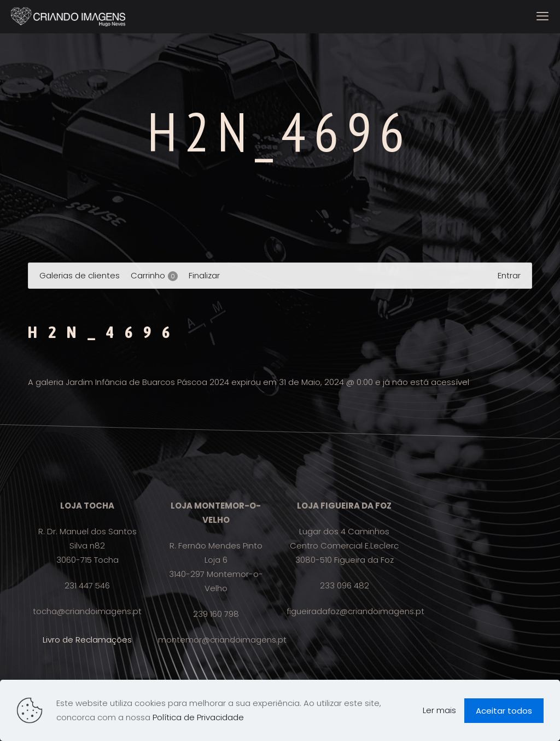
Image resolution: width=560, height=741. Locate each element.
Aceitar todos (504, 711)
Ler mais (439, 710)
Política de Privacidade (198, 717)
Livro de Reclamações (87, 640)
